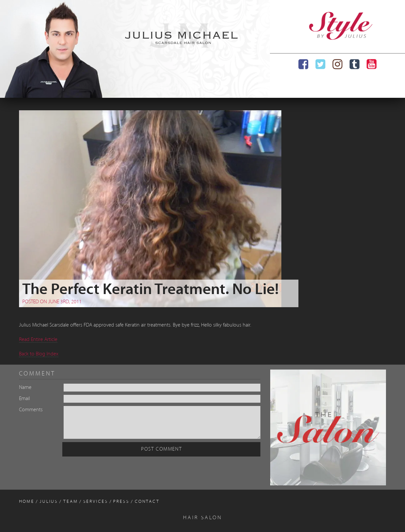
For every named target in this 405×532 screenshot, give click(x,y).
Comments (31, 410)
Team (71, 502)
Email (24, 399)
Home (27, 502)
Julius (49, 502)
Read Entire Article (38, 340)
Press (121, 502)
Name (25, 388)
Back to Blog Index (39, 354)
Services (96, 502)
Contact (147, 502)
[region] (135, 49)
